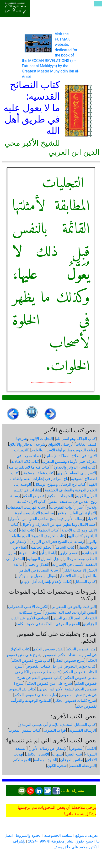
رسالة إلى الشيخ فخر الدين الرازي (57, 542)
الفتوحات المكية (60, 496)
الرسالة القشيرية (82, 730)
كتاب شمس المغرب (24, 730)
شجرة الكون (57, 766)
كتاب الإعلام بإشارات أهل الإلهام (46, 582)
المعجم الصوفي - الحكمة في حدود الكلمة (48, 624)
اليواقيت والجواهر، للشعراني (74, 607)
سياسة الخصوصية (58, 835)
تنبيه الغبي (74, 754)
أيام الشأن (48, 553)
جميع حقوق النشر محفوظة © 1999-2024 (61, 841)
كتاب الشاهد (65, 547)
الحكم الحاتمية (41, 547)
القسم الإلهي (69, 553)
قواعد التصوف (55, 730)
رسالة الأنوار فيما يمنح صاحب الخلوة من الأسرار (47, 519)
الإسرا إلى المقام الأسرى (76, 473)
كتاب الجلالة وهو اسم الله (76, 439)
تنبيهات (57, 754)
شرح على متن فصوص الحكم (49, 683)
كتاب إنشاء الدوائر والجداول (74, 467)
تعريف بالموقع (86, 835)
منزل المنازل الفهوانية (44, 559)
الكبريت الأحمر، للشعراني (28, 607)
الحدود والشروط (29, 835)
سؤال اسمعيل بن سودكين (36, 576)
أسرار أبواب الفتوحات (67, 507)
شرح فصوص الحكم (69, 661)
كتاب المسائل (85, 582)
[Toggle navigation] (98, 4)
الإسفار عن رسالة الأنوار (48, 748)
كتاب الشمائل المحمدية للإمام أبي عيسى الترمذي (57, 725)
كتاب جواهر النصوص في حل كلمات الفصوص (61, 666)
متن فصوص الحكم (81, 649)
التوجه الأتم (22, 760)
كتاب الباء (27, 530)
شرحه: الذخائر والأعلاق (27, 444)
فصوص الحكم (34, 496)
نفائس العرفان (72, 760)
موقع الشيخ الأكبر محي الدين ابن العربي (15, 8)
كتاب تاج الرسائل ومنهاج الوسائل (60, 484)
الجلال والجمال (38, 564)
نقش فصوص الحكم (48, 649)
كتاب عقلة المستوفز (38, 473)
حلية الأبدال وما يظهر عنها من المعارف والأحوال (59, 524)
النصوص (77, 748)
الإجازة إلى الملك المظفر (76, 513)
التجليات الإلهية (41, 439)
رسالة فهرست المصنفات (27, 507)
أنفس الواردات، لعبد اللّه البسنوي (70, 612)
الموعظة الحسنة (83, 766)
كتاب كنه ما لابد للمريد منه (29, 467)
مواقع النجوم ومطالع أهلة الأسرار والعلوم (64, 450)
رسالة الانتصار (70, 576)
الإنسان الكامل (38, 754)
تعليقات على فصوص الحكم (36, 695)
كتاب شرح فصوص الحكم (31, 661)
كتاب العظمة (48, 530)
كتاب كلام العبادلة (25, 462)
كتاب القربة (28, 553)
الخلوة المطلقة (46, 760)
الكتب (91, 748)
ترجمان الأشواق (60, 444)
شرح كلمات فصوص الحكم (75, 701)
